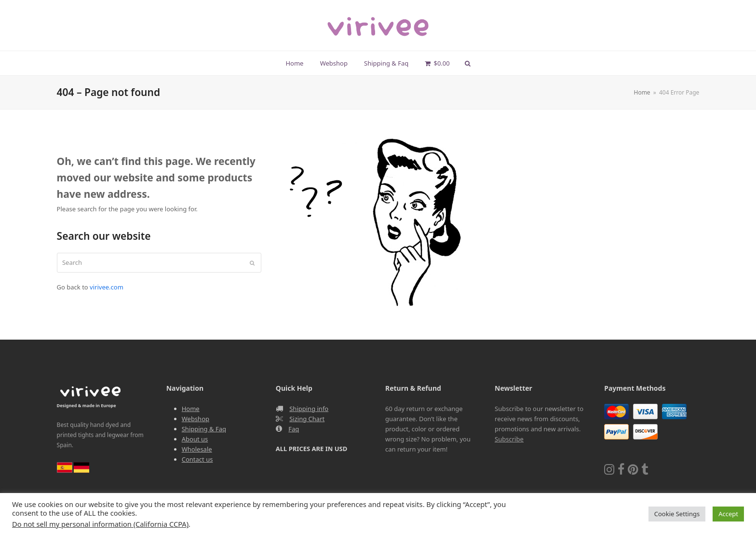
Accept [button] (728, 514)
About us (195, 439)
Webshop (196, 419)
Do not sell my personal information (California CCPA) (100, 524)
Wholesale (197, 449)
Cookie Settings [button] (677, 514)
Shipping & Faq (204, 429)
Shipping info (309, 409)
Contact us (197, 459)
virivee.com (107, 287)
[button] (437, 63)
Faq (294, 429)
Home (191, 409)
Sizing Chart (307, 419)
